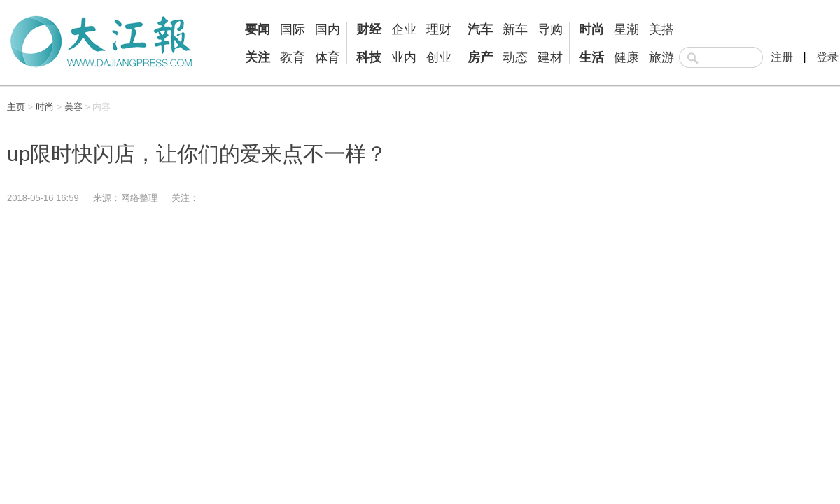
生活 (591, 57)
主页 (16, 107)
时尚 (591, 29)
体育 (328, 57)
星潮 (626, 29)
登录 (827, 57)
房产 (480, 57)
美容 (73, 107)
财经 (369, 29)
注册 (782, 57)
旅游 (661, 57)
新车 (515, 29)
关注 (258, 57)
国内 (328, 29)
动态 (515, 57)
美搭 (661, 29)
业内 (404, 57)
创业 (439, 57)
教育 (293, 57)
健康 (626, 57)
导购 (550, 29)
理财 (439, 29)
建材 (550, 57)
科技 (369, 57)
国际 (293, 29)
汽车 (480, 29)
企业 (404, 29)
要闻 (258, 29)
